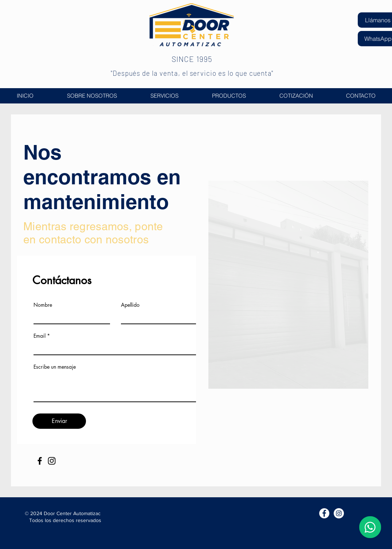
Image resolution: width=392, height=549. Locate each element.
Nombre (43, 305)
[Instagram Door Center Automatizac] (339, 513)
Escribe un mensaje (55, 367)
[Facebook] (40, 461)
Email (40, 336)
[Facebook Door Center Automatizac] (324, 513)
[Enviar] (59, 421)
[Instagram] (52, 461)
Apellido (130, 305)
